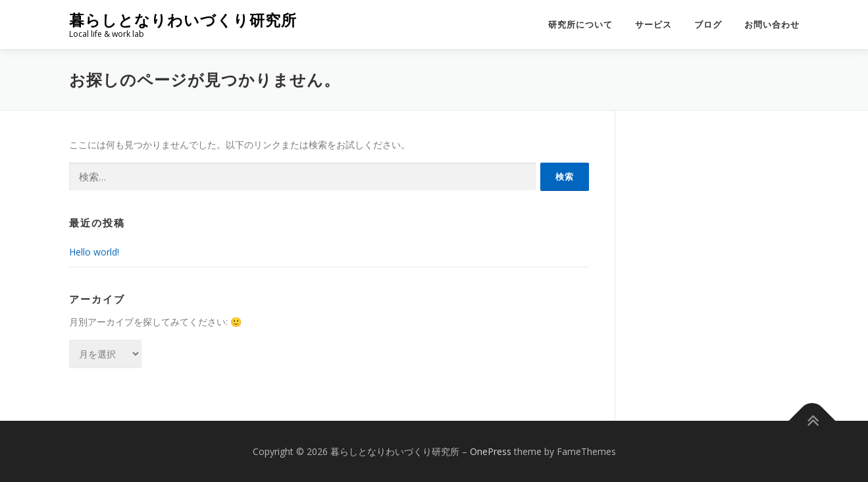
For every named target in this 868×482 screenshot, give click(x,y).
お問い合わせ (772, 25)
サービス (653, 25)
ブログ (708, 25)
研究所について (580, 25)
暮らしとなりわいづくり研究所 (183, 20)
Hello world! (94, 252)
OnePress (491, 451)
